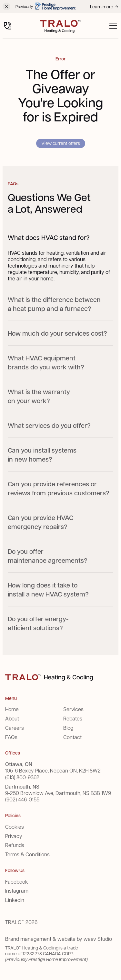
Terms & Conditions (27, 854)
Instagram (17, 891)
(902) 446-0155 (22, 799)
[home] (60, 26)
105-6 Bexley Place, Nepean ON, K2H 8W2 (53, 771)
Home (12, 709)
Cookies (15, 827)
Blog (68, 728)
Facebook (17, 882)
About (12, 718)
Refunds (15, 845)
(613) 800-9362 (22, 777)
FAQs (11, 737)
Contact (72, 737)
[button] (112, 26)
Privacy (14, 836)
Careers (15, 728)
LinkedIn (15, 900)
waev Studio (98, 939)
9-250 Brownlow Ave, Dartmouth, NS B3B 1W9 (58, 793)
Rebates (73, 718)
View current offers (61, 143)
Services (73, 709)
